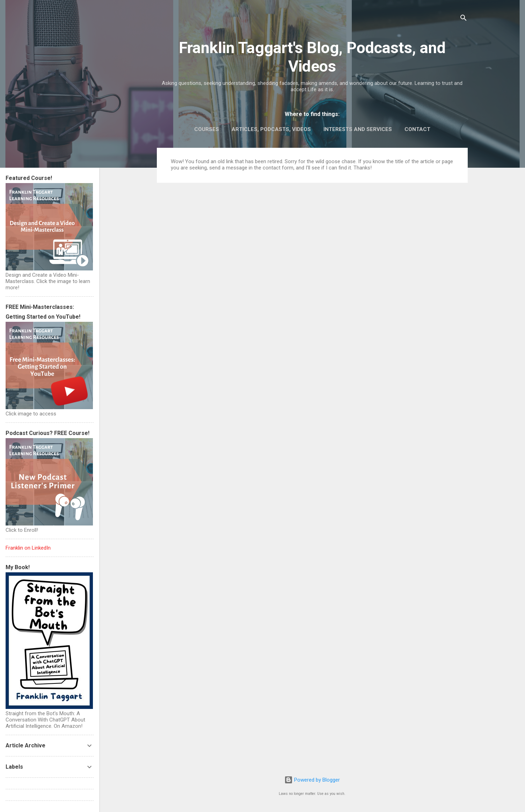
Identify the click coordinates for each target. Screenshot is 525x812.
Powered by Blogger (312, 780)
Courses (207, 129)
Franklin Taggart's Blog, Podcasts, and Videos (312, 57)
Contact (417, 129)
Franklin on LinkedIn (28, 548)
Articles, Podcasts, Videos (271, 129)
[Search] (464, 19)
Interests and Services (358, 129)
